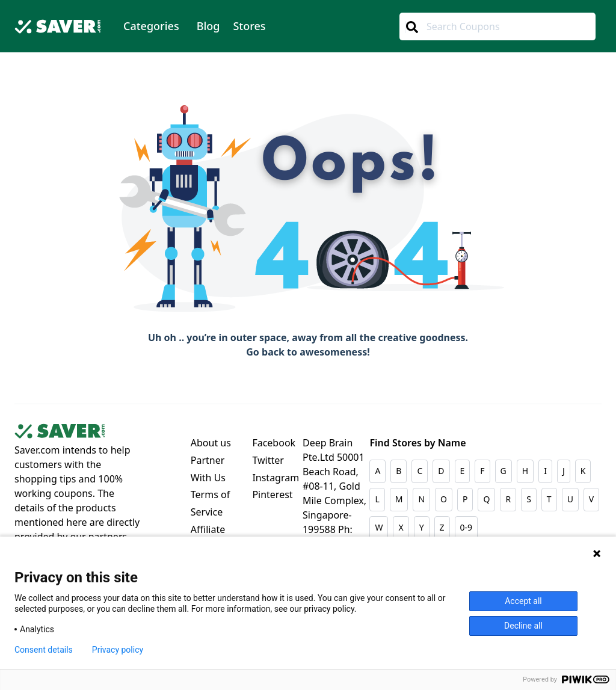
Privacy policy (118, 650)
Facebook (274, 443)
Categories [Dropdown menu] (151, 26)
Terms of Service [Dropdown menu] (210, 503)
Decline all (523, 626)
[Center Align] (411, 27)
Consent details (44, 650)
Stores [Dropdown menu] (249, 26)
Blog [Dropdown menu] (208, 26)
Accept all (523, 601)
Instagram (276, 478)
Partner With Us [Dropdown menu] (208, 469)
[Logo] (57, 29)
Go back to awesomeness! (308, 352)
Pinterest (272, 494)
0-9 (467, 527)
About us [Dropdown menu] (211, 443)
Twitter (268, 460)
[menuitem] (151, 26)
